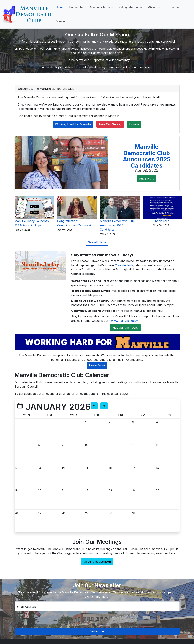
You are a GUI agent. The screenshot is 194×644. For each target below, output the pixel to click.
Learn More (97, 365)
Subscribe (97, 631)
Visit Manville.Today (125, 328)
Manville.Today (125, 265)
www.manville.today (124, 321)
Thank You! (161, 221)
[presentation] (98, 619)
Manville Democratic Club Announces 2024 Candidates (117, 225)
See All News (97, 242)
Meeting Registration (97, 562)
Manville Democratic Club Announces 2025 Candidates (147, 156)
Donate (134, 124)
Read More (147, 179)
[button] (156, 7)
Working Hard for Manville (73, 124)
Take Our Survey (110, 124)
